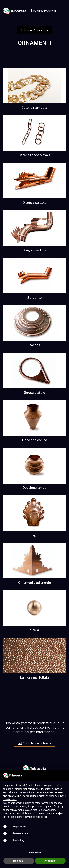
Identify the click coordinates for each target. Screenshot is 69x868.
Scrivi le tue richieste (34, 743)
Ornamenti (42, 30)
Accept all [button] (50, 861)
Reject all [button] (19, 861)
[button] (65, 11)
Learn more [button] (34, 852)
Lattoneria (27, 30)
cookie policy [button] (10, 799)
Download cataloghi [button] (43, 11)
